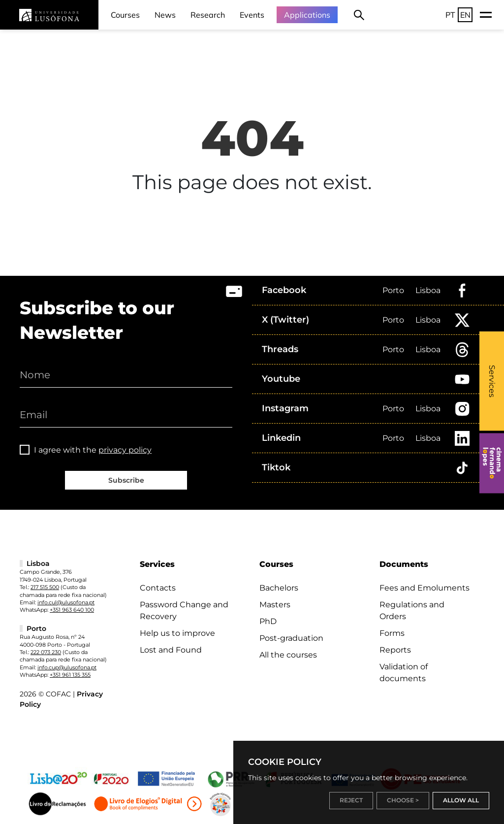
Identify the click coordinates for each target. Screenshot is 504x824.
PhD (268, 621)
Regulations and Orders (412, 610)
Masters (275, 605)
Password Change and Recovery (184, 610)
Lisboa (428, 290)
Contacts (158, 588)
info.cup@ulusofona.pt (67, 667)
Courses (125, 15)
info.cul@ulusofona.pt (66, 602)
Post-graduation (291, 638)
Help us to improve (177, 633)
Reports (395, 650)
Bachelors (279, 588)
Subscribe (126, 480)
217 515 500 (45, 587)
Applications (307, 15)
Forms (392, 633)
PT (450, 15)
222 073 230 (46, 652)
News (165, 15)
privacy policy (125, 450)
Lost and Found (171, 650)
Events (252, 15)
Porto (393, 290)
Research (208, 15)
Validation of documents (404, 673)
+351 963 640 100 (72, 610)
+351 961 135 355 (70, 675)
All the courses (288, 655)
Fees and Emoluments (425, 588)
